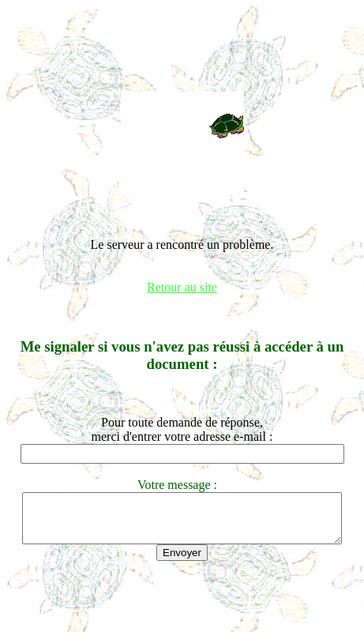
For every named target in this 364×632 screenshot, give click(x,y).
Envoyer (182, 562)
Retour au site (182, 287)
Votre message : (182, 485)
